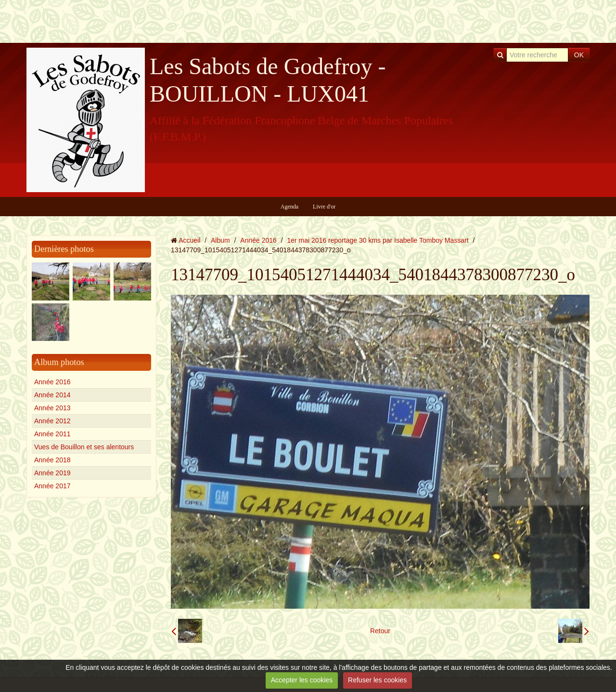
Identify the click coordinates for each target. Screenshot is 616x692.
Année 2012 (52, 421)
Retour (380, 631)
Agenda (289, 207)
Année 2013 (52, 408)
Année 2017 (52, 486)
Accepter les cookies (302, 680)
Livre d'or (324, 207)
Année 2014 (52, 395)
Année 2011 (52, 434)
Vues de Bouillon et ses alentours (84, 447)
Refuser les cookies (377, 680)
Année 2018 (52, 460)
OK (579, 55)
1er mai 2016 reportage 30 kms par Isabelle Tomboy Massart (378, 240)
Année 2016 (52, 382)
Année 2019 (52, 473)
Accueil (189, 240)
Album (220, 240)
